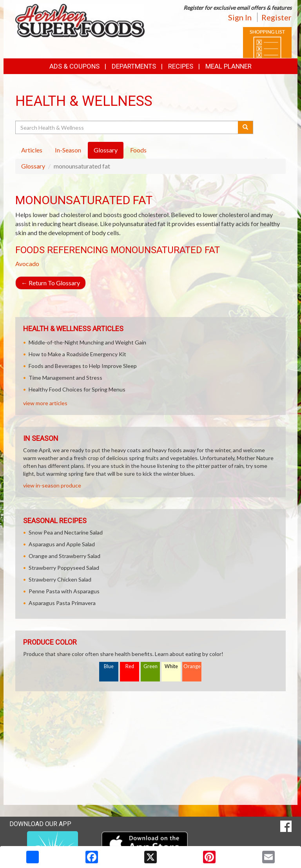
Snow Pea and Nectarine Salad (66, 532)
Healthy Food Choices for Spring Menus (77, 389)
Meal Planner (228, 66)
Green (150, 666)
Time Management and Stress (65, 378)
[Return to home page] (80, 20)
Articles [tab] (32, 150)
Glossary (33, 166)
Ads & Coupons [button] (74, 66)
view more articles (45, 403)
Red (130, 666)
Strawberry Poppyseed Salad (64, 568)
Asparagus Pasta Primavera (62, 603)
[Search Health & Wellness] (127, 127)
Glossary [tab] (106, 150)
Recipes (181, 66)
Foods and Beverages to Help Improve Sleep (83, 366)
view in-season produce (52, 485)
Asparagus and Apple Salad (62, 544)
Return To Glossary (51, 283)
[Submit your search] (246, 127)
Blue (109, 666)
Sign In (240, 17)
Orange (192, 666)
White (171, 666)
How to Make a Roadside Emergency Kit (77, 354)
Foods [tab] (138, 150)
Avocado (27, 264)
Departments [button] (134, 66)
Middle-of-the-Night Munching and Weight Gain (87, 342)
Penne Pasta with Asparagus (64, 591)
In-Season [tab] (68, 150)
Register (277, 17)
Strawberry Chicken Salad (60, 579)
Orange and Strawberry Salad (64, 556)
